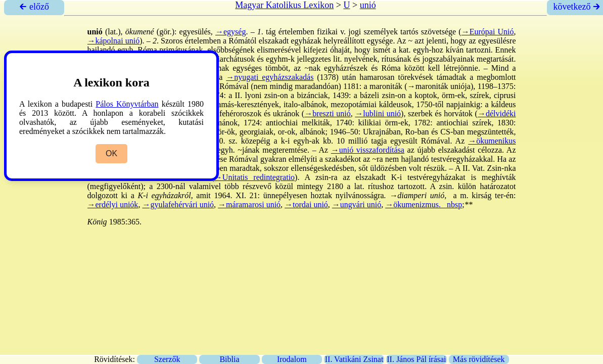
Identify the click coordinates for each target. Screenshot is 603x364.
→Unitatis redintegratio (254, 177)
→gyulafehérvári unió (178, 204)
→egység (230, 32)
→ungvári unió (357, 204)
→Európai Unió (488, 32)
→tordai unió (306, 204)
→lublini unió (378, 113)
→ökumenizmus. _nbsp (424, 204)
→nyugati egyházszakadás (270, 77)
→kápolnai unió (114, 41)
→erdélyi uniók (113, 204)
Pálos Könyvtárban (127, 104)
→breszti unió (328, 113)
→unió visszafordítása (368, 150)
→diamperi (408, 195)
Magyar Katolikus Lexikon (284, 5)
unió (368, 5)
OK (111, 153)
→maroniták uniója (439, 86)
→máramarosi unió (249, 204)
